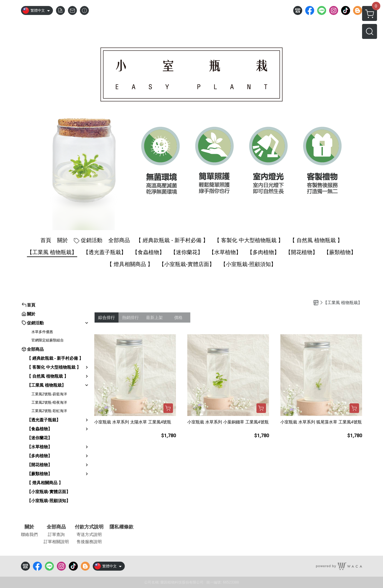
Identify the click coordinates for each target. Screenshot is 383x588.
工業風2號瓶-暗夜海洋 (49, 402)
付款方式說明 (89, 527)
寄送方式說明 (89, 534)
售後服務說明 (89, 542)
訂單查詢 (56, 534)
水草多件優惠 (42, 332)
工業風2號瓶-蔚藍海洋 (49, 394)
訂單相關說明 (56, 542)
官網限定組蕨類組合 (48, 340)
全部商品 (56, 527)
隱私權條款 (121, 527)
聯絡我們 (29, 534)
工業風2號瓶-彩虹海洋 (49, 411)
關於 (29, 527)
